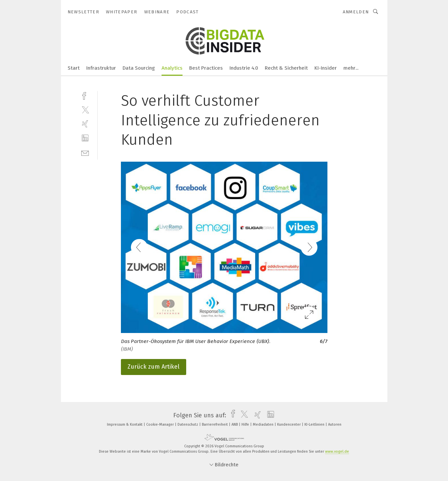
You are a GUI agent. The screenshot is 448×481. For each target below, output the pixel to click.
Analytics (172, 68)
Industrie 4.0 (244, 68)
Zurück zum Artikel (154, 367)
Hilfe (246, 424)
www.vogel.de (337, 451)
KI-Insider (326, 68)
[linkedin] (85, 138)
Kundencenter (289, 424)
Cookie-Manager (161, 424)
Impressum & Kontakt (125, 424)
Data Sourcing (139, 68)
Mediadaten (264, 424)
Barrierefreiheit (215, 424)
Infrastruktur (101, 68)
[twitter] (85, 109)
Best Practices (206, 68)
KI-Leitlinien (315, 424)
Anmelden (356, 12)
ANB (235, 424)
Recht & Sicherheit (286, 68)
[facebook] (85, 95)
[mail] (85, 152)
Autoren (335, 424)
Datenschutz (188, 424)
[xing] (85, 124)
